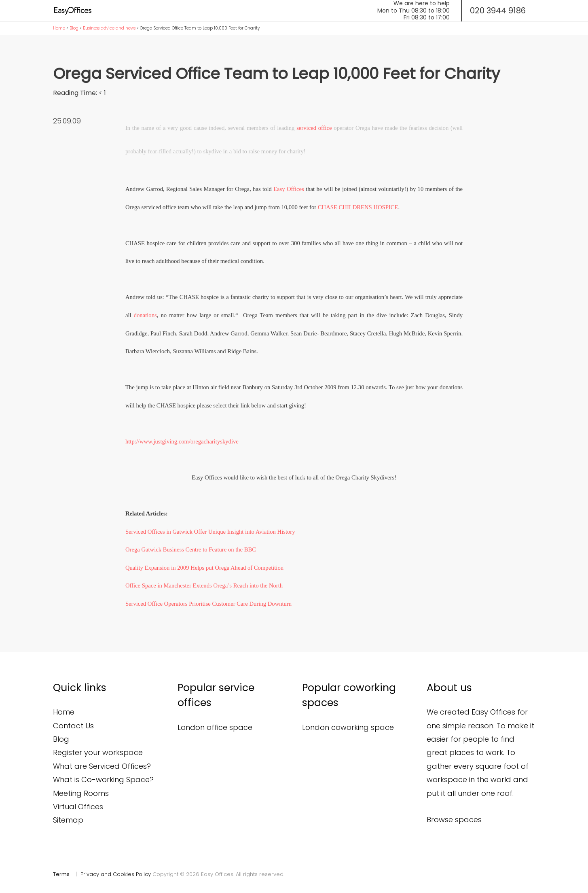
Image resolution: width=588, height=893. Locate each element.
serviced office (314, 128)
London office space (215, 727)
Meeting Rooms (81, 793)
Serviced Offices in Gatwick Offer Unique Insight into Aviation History (210, 532)
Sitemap (68, 820)
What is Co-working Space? (103, 780)
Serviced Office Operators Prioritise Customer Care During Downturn (208, 604)
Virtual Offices (78, 807)
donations (145, 315)
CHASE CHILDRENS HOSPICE (358, 207)
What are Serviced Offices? (102, 766)
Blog (74, 28)
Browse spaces (454, 820)
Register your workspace (98, 752)
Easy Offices (289, 189)
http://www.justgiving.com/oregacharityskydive (182, 441)
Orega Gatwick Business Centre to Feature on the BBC (191, 549)
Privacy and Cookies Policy (116, 874)
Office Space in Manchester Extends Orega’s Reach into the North (204, 585)
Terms (61, 874)
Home (59, 28)
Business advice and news (109, 28)
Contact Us (73, 726)
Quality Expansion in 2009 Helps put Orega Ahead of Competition (204, 568)
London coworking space (348, 727)
